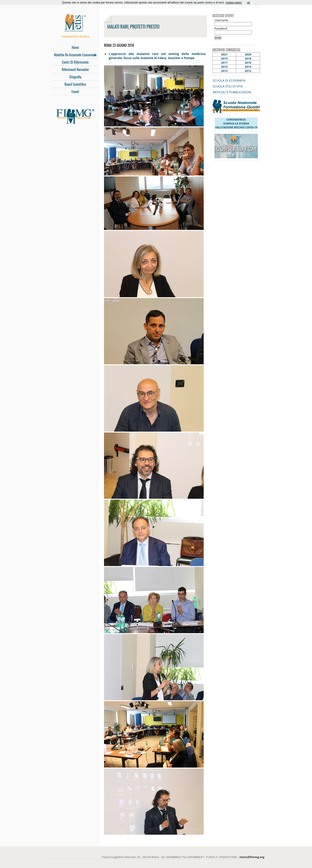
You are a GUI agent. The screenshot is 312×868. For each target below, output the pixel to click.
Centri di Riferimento (75, 62)
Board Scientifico (75, 84)
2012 (248, 71)
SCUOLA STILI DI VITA (228, 86)
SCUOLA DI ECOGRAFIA (229, 80)
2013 (224, 71)
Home (75, 47)
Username (221, 20)
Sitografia (75, 77)
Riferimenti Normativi (75, 69)
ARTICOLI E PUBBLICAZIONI (232, 92)
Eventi (75, 92)
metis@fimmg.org (252, 857)
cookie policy (234, 2)
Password (221, 28)
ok (249, 2)
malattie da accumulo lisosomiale (74, 55)
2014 (248, 67)
